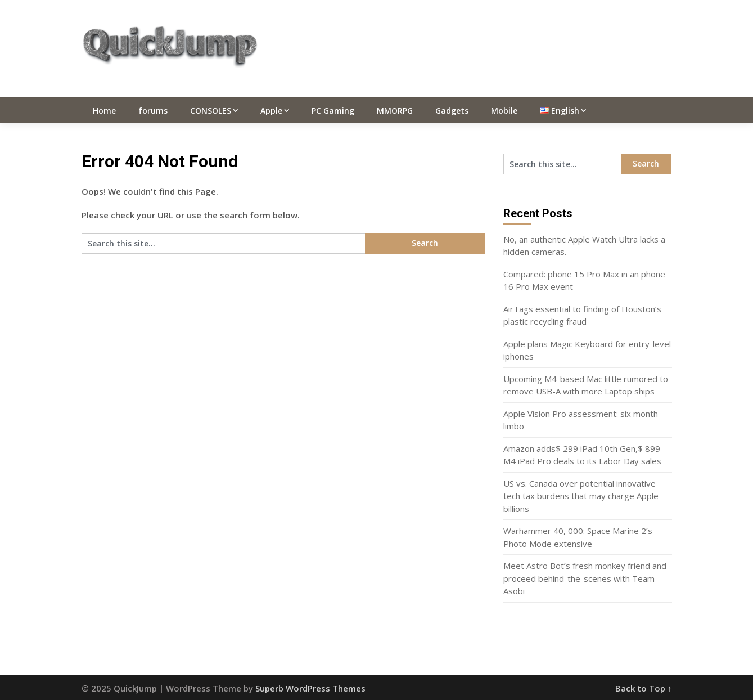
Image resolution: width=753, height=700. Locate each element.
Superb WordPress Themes (310, 688)
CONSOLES (211, 111)
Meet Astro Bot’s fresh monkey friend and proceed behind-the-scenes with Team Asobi (585, 578)
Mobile (504, 111)
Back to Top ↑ (644, 688)
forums (153, 111)
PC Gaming (333, 111)
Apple (271, 111)
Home (104, 111)
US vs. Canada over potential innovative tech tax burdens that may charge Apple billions (581, 496)
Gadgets (452, 111)
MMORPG (395, 111)
